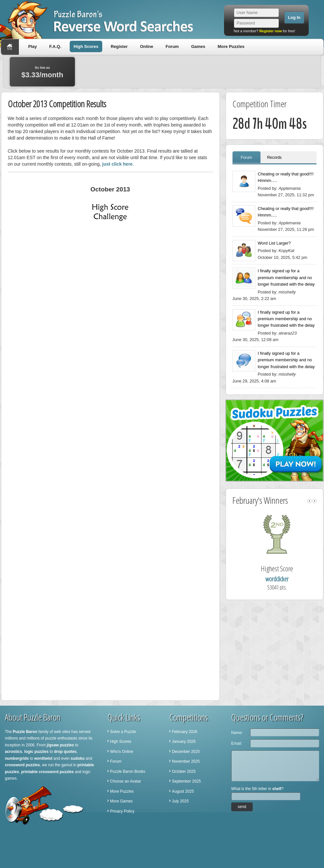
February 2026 (185, 732)
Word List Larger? (274, 243)
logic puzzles (36, 752)
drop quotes (65, 752)
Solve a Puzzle (123, 732)
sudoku (78, 758)
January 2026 (184, 741)
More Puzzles (231, 46)
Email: (237, 743)
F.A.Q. (55, 46)
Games (198, 46)
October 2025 (184, 771)
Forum (172, 46)
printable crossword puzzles (47, 772)
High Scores (86, 46)
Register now (270, 31)
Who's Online (122, 752)
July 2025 (180, 801)
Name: (237, 733)
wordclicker (288, 579)
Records (274, 157)
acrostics (14, 752)
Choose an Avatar (126, 781)
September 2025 (186, 781)
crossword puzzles (22, 765)
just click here (117, 164)
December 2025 (186, 752)
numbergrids (17, 758)
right (315, 501)
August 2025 (183, 791)
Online (147, 46)
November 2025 (186, 761)
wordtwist (43, 758)
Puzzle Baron (25, 732)
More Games (121, 801)
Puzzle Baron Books (128, 771)
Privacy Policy (122, 811)
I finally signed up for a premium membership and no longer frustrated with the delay (286, 277)
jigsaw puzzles (60, 745)
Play (33, 46)
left (309, 501)
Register (119, 46)
